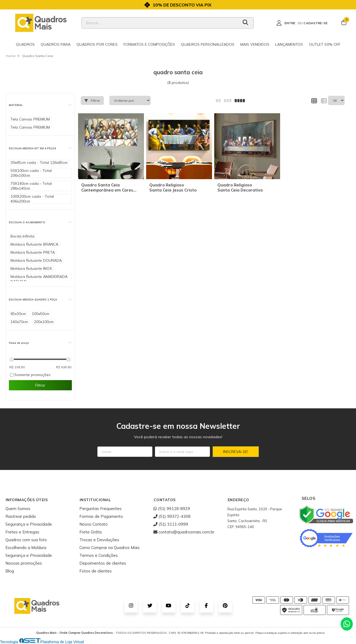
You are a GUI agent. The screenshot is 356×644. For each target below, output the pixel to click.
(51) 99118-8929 (172, 509)
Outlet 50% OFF (325, 44)
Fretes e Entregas (22, 532)
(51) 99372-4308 (172, 516)
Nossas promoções (24, 563)
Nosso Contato (94, 524)
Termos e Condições (99, 555)
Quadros (25, 44)
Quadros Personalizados (208, 44)
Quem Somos (18, 509)
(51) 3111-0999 (171, 524)
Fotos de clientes (96, 571)
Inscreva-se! (236, 452)
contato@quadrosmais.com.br (184, 532)
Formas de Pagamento (101, 516)
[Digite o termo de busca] (160, 23)
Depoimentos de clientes (103, 563)
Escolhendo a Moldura (26, 548)
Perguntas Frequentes (101, 509)
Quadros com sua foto (26, 540)
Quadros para (56, 44)
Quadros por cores (97, 44)
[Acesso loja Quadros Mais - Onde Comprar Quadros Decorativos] (302, 23)
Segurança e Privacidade (29, 524)
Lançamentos (289, 44)
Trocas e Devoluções (99, 540)
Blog (10, 571)
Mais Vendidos (255, 44)
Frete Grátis (91, 532)
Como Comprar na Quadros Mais (110, 548)
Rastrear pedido (21, 516)
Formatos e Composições (149, 44)
